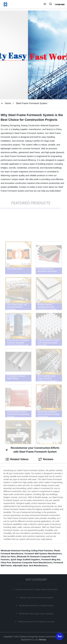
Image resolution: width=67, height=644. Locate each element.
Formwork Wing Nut (51, 560)
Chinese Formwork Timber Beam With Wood (37, 589)
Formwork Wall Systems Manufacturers (43, 554)
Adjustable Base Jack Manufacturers (30, 566)
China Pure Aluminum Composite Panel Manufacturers (27, 563)
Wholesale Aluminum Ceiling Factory (37, 605)
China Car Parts (8, 557)
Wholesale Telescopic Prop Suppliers (37, 613)
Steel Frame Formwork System (32, 103)
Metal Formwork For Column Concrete (37, 622)
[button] (45, 4)
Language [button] (60, 4)
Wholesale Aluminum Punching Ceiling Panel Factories (27, 551)
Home (8, 103)
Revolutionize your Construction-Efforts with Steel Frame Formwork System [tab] (33, 450)
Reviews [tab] (46, 459)
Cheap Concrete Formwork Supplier (37, 597)
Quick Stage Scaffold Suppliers (25, 560)
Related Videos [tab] (17, 459)
